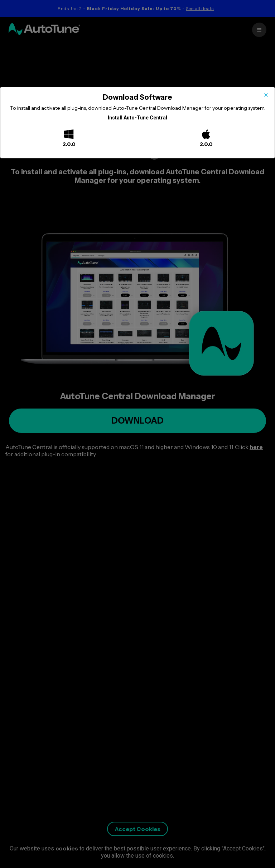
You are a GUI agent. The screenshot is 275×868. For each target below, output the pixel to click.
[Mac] (206, 135)
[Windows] (69, 135)
